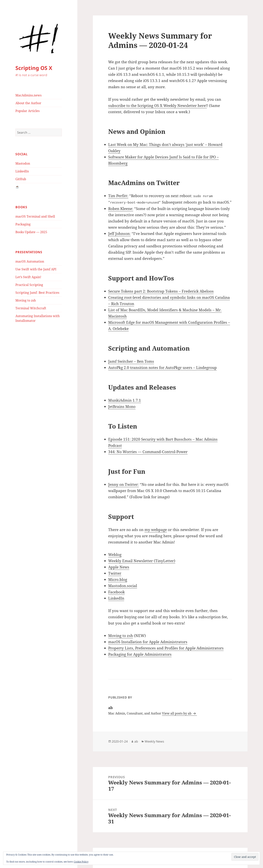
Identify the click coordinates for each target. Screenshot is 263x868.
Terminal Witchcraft (31, 308)
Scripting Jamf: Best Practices (37, 293)
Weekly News (154, 741)
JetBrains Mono (122, 407)
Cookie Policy (81, 862)
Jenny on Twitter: (124, 484)
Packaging (23, 224)
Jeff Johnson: (119, 234)
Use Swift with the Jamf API (36, 269)
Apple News (119, 567)
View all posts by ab (177, 713)
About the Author (28, 103)
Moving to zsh (26, 300)
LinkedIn (22, 171)
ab (136, 741)
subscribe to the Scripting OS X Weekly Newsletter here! (158, 106)
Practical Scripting (29, 285)
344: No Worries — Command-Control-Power (148, 452)
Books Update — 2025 (31, 232)
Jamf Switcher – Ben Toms (131, 361)
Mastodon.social (123, 586)
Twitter (115, 573)
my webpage (156, 530)
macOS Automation (30, 261)
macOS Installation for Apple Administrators (148, 642)
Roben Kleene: (121, 209)
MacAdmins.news (28, 95)
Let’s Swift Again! (28, 277)
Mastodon (23, 163)
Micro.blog (118, 580)
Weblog (115, 555)
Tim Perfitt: (118, 196)
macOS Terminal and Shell (35, 216)
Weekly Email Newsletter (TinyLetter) (142, 561)
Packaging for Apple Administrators (140, 654)
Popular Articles (27, 111)
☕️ (17, 187)
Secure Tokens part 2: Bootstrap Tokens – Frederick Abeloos (161, 291)
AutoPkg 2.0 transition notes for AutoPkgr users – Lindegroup (162, 368)
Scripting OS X (34, 68)
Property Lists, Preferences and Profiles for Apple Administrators (166, 648)
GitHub (21, 179)
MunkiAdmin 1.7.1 (125, 400)
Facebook (116, 592)
